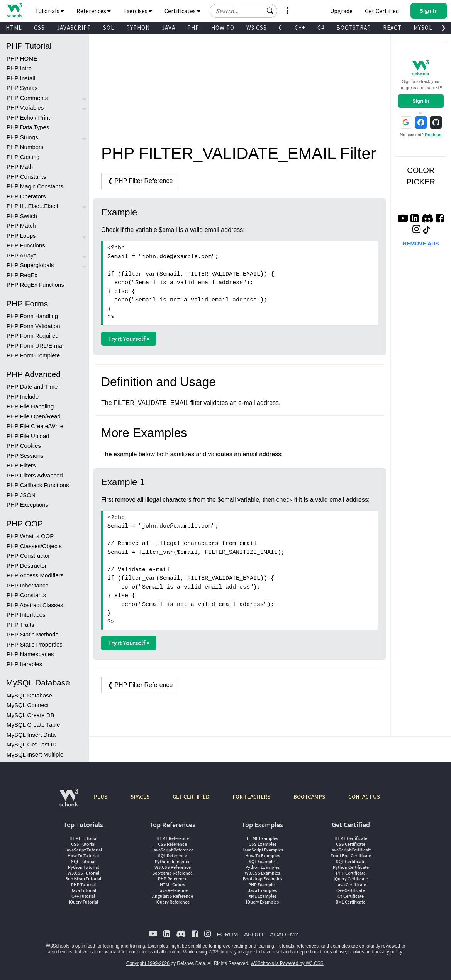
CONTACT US (364, 796)
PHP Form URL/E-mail (36, 346)
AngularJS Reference (173, 896)
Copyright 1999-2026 (148, 963)
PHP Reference (173, 879)
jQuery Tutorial (83, 902)
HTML (14, 28)
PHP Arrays (21, 255)
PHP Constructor (28, 556)
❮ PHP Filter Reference (140, 181)
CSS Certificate (351, 844)
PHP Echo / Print (28, 118)
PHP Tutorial (83, 884)
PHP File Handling (30, 406)
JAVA (169, 28)
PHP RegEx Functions (35, 285)
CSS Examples (263, 844)
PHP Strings (22, 137)
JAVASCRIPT (74, 28)
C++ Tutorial (83, 896)
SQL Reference (172, 856)
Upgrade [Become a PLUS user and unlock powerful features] (341, 11)
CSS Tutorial (83, 844)
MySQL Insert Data (31, 735)
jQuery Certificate (351, 879)
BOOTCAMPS (309, 796)
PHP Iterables (24, 664)
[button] (270, 11)
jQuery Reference (173, 902)
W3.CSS (257, 28)
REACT (392, 28)
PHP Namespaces (30, 654)
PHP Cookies (24, 446)
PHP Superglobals (30, 265)
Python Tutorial (83, 867)
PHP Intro (19, 68)
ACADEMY (284, 934)
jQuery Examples (262, 902)
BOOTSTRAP (354, 28)
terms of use (333, 952)
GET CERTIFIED (191, 796)
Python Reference (173, 861)
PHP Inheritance (28, 585)
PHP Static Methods (32, 634)
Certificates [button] (182, 11)
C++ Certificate (351, 890)
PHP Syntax (22, 88)
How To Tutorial (83, 856)
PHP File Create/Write (35, 426)
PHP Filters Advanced (35, 475)
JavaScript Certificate (351, 850)
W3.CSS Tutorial (83, 873)
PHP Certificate (351, 873)
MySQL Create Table (33, 725)
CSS (39, 28)
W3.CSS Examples (262, 873)
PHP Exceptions (27, 505)
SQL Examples (263, 861)
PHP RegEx (22, 275)
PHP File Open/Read (34, 416)
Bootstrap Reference (172, 873)
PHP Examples (262, 884)
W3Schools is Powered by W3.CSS (287, 963)
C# (321, 28)
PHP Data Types (28, 127)
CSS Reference (172, 844)
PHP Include (23, 397)
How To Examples (263, 856)
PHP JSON (21, 495)
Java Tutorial (83, 890)
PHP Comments (27, 98)
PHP (193, 28)
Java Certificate (351, 884)
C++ (300, 28)
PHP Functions (26, 245)
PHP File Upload (28, 436)
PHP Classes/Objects (34, 546)
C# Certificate (351, 896)
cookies (356, 952)
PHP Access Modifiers (35, 575)
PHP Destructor (27, 566)
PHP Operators (26, 196)
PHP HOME (22, 58)
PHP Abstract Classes (35, 605)
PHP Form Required (33, 336)
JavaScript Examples (263, 850)
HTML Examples (262, 838)
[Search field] (243, 11)
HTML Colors (172, 884)
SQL (109, 28)
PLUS (101, 796)
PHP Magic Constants (35, 186)
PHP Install (21, 78)
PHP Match (21, 226)
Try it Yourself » (129, 339)
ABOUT (254, 934)
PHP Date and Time (32, 387)
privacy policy (388, 952)
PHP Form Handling (32, 316)
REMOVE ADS (421, 244)
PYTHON (138, 28)
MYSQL (423, 28)
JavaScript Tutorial (83, 850)
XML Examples (263, 896)
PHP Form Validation (33, 326)
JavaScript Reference (172, 850)
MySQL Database (29, 695)
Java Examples (262, 890)
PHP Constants (26, 177)
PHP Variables (25, 107)
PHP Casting (23, 157)
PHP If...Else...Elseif (32, 206)
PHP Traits (20, 625)
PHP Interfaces (26, 615)
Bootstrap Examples (263, 879)
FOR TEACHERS (251, 796)
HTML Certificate (351, 838)
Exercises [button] (138, 11)
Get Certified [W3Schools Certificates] (382, 11)
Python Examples (262, 867)
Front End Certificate (351, 856)
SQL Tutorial (83, 861)
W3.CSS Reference (173, 867)
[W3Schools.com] (69, 801)
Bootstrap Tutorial (83, 879)
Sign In (421, 101)
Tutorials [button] (50, 11)
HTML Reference (173, 838)
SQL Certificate (351, 861)
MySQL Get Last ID (32, 744)
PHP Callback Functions (38, 485)
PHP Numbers (25, 147)
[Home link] (14, 10)
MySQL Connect (28, 705)
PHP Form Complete (33, 355)
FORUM (227, 934)
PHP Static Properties (35, 644)
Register (433, 135)
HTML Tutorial (83, 838)
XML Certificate (351, 902)
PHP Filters (21, 465)
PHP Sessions (25, 456)
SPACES (140, 796)
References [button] (94, 11)
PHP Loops (21, 236)
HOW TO (223, 28)
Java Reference (173, 890)
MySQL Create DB (31, 715)
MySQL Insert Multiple (35, 754)
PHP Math (20, 167)
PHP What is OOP (30, 536)
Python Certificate (351, 867)
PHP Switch (22, 216)
